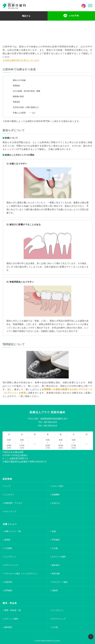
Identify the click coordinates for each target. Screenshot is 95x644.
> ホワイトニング (10, 565)
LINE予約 (74, 16)
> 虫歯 (53, 531)
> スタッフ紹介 (57, 486)
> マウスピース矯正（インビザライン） (20, 574)
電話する (26, 16)
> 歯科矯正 (55, 565)
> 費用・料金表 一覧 (12, 610)
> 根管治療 (55, 574)
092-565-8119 (50, 422)
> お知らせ (55, 503)
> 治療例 (54, 590)
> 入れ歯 (54, 548)
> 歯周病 (6, 540)
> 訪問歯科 (7, 590)
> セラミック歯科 (58, 557)
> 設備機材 (55, 495)
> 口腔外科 (7, 582)
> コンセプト (8, 495)
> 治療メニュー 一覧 (12, 531)
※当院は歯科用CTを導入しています (21, 60)
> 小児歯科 (7, 548)
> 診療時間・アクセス (12, 503)
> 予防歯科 (55, 540)
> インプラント (9, 557)
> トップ (6, 486)
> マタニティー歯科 (59, 582)
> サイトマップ (9, 511)
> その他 (54, 627)
